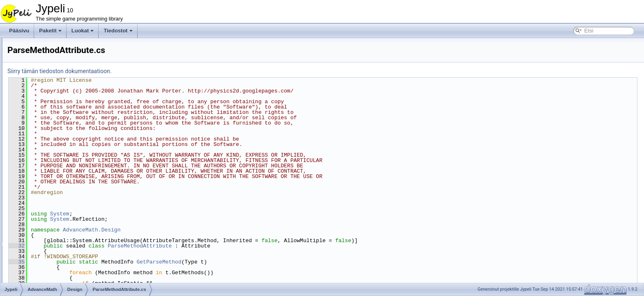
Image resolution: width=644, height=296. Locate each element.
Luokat (83, 31)
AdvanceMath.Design (194, 230)
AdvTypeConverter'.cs (71, 144)
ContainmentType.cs (63, 208)
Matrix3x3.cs (54, 253)
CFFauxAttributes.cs (63, 190)
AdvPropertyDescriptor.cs (75, 135)
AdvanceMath (49, 99)
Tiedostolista (34, 81)
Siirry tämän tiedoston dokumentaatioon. (162, 71)
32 (119, 246)
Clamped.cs (53, 199)
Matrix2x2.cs (54, 235)
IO (43, 180)
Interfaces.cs (54, 217)
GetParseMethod (261, 262)
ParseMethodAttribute (242, 246)
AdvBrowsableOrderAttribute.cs (81, 126)
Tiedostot (118, 31)
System (162, 214)
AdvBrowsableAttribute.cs (75, 117)
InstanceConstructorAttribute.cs (81, 153)
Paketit (50, 31)
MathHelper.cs (56, 226)
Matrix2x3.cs (54, 244)
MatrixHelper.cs (57, 271)
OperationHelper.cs (61, 280)
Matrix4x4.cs (54, 262)
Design (48, 108)
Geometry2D (54, 171)
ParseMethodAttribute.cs (74, 162)
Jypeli (14, 45)
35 (119, 262)
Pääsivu (19, 31)
